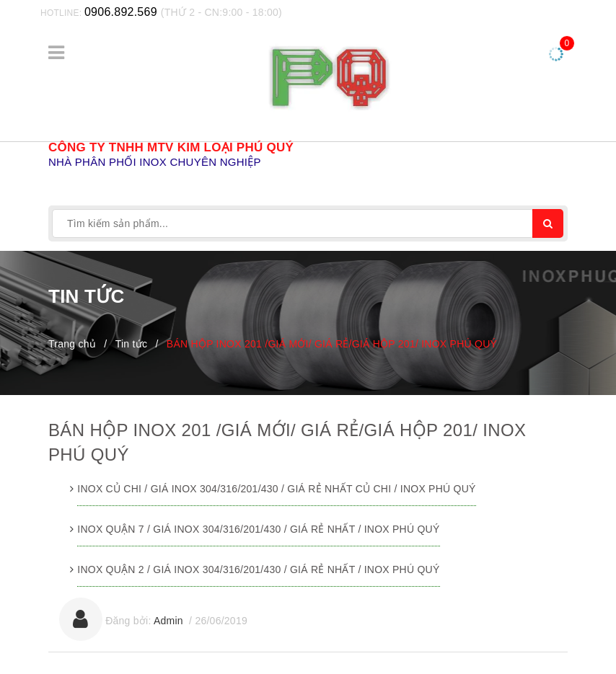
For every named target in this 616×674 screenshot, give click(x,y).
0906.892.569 (121, 12)
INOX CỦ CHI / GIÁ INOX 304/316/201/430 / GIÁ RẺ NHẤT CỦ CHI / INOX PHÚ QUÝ (276, 489)
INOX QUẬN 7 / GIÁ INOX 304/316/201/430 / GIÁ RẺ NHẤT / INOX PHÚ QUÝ (258, 529)
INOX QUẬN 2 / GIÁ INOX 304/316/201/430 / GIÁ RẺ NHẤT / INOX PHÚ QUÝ (258, 569)
